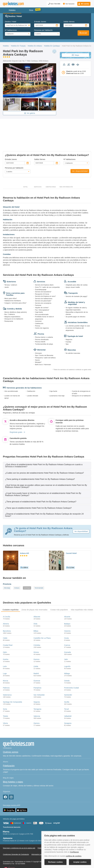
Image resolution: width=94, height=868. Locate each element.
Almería (6, 611)
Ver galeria (30, 113)
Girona (36, 640)
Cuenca (67, 633)
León (5, 654)
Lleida (36, 654)
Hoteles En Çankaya (52, 46)
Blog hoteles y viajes (13, 769)
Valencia (37, 704)
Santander (68, 682)
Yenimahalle (39, 575)
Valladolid (68, 704)
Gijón (5, 640)
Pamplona (37, 675)
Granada (67, 640)
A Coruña (6, 604)
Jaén (66, 647)
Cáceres (67, 618)
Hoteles (6, 46)
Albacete (37, 604)
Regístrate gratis (17, 420)
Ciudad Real (8, 633)
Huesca (36, 647)
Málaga (67, 661)
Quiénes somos (11, 740)
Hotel (25, 174)
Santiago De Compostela (12, 689)
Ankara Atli (24, 541)
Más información (66, 174)
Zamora (36, 711)
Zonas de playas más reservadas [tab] (34, 597)
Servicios (38, 174)
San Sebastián (39, 682)
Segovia (37, 689)
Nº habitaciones (11, 30)
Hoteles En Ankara (35, 46)
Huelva (6, 647)
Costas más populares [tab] (59, 597)
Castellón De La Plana (42, 626)
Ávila (35, 611)
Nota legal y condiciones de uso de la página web (19, 836)
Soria (5, 697)
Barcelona (7, 618)
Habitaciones (51, 174)
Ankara (17, 575)
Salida (69, 22)
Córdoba (37, 633)
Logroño (67, 654)
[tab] (47, 453)
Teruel (66, 697)
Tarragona (37, 697)
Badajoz (67, 611)
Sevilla (67, 689)
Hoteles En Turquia (18, 46)
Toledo (5, 704)
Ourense (37, 668)
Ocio (31, 10)
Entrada (40, 22)
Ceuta (66, 626)
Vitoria (5, 711)
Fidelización (9, 753)
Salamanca (7, 682)
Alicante (67, 604)
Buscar (83, 33)
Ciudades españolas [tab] (11, 597)
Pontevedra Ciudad (71, 675)
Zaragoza (68, 711)
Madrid (36, 661)
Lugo (5, 661)
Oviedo (67, 668)
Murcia (6, 668)
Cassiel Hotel (71, 541)
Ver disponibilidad (80, 159)
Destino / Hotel (11, 22)
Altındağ (7, 575)
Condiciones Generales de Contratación (16, 842)
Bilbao (36, 618)
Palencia (6, 675)
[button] (84, 4)
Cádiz (5, 626)
